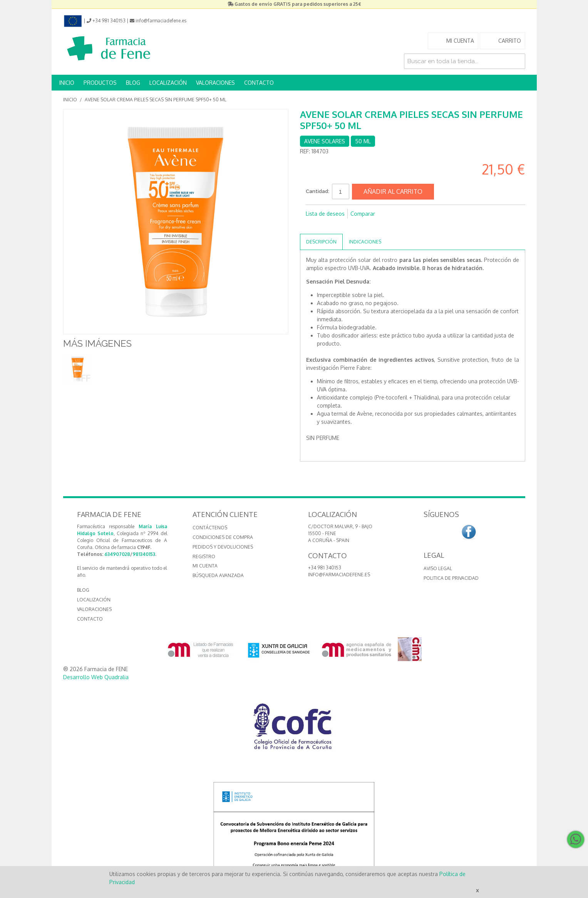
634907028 (117, 554)
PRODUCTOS (100, 83)
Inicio (70, 100)
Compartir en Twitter (329, 226)
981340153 (144, 554)
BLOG (133, 83)
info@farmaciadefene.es (339, 575)
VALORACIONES (215, 83)
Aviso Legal (438, 568)
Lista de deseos (325, 214)
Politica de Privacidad (451, 578)
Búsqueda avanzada (218, 575)
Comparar (363, 214)
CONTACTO (259, 83)
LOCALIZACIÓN (168, 83)
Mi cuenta (205, 566)
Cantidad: (317, 191)
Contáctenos (210, 528)
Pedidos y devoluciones (223, 547)
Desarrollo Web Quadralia (96, 677)
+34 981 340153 (325, 568)
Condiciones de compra (223, 537)
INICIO (67, 83)
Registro (204, 556)
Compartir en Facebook (313, 226)
